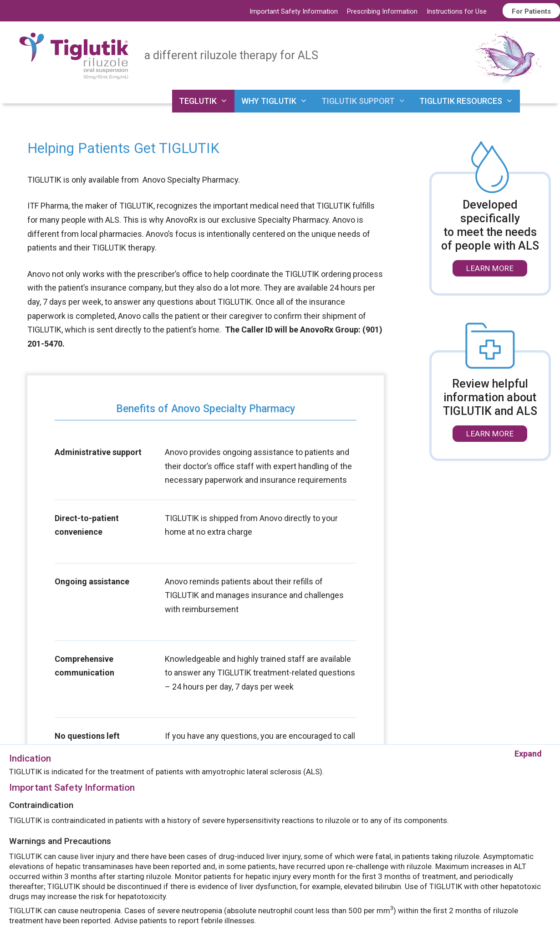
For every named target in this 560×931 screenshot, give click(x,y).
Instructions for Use (457, 11)
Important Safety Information (294, 11)
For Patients (531, 11)
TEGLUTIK (207, 101)
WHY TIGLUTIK (278, 101)
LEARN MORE (490, 268)
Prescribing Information (382, 11)
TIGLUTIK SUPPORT (367, 101)
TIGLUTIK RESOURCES (470, 101)
